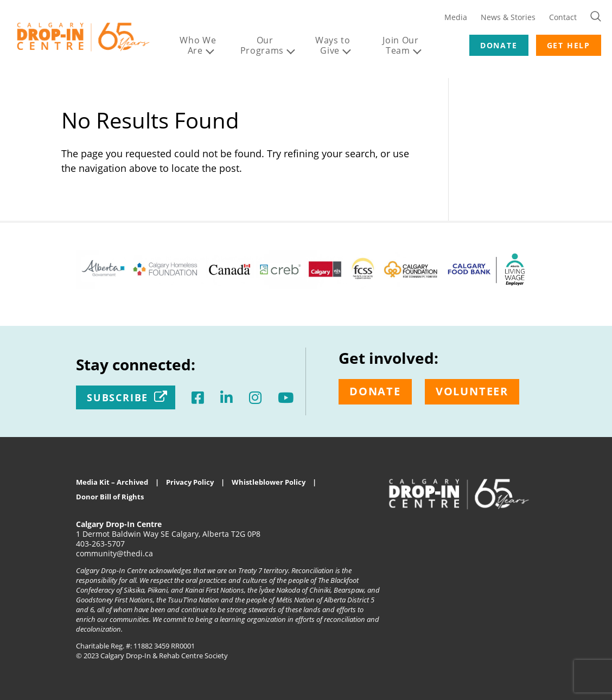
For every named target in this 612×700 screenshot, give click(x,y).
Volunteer (472, 391)
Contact (563, 17)
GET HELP (569, 45)
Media (456, 17)
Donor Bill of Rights (110, 497)
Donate (375, 391)
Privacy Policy (190, 482)
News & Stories (508, 17)
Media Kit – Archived (112, 482)
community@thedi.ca (114, 553)
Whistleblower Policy (269, 482)
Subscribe (117, 397)
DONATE (499, 45)
